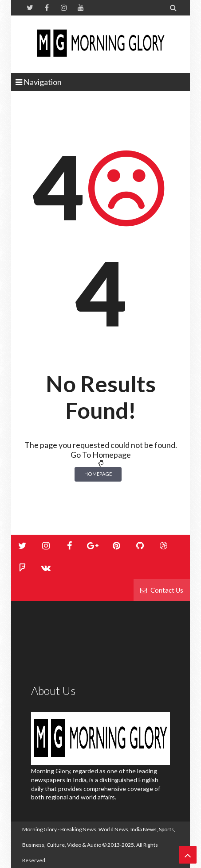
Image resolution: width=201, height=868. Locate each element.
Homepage (98, 474)
